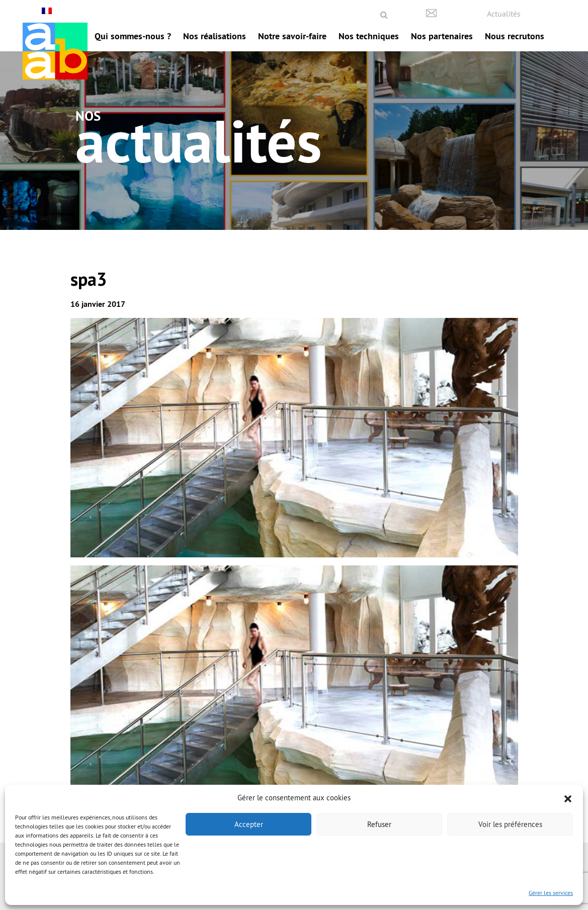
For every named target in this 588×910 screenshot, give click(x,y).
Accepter (249, 824)
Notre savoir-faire (292, 36)
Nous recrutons (515, 36)
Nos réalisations (215, 36)
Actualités (504, 14)
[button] (568, 798)
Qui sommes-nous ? (133, 36)
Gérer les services (551, 893)
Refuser (379, 824)
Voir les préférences (510, 824)
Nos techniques (369, 36)
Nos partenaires (442, 36)
